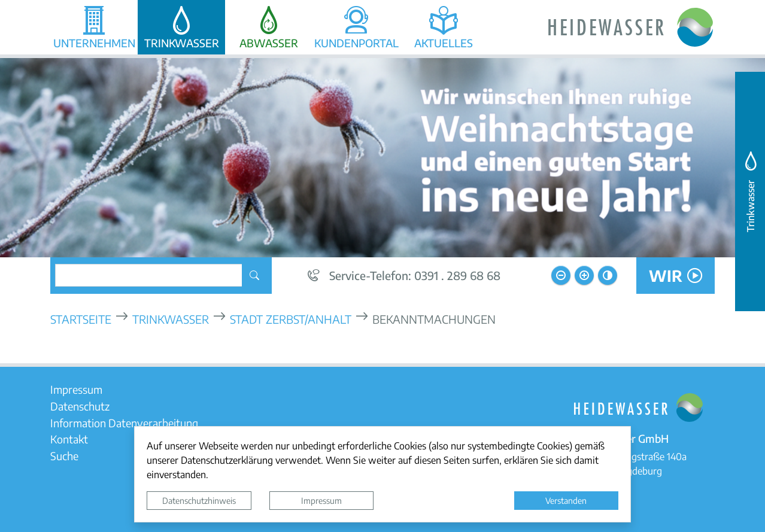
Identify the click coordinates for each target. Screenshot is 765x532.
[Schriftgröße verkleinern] (561, 275)
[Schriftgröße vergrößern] (584, 275)
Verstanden (566, 500)
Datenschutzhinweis (199, 500)
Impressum (321, 500)
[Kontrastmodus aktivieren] (608, 275)
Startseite (81, 319)
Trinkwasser (171, 319)
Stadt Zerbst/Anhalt (291, 319)
